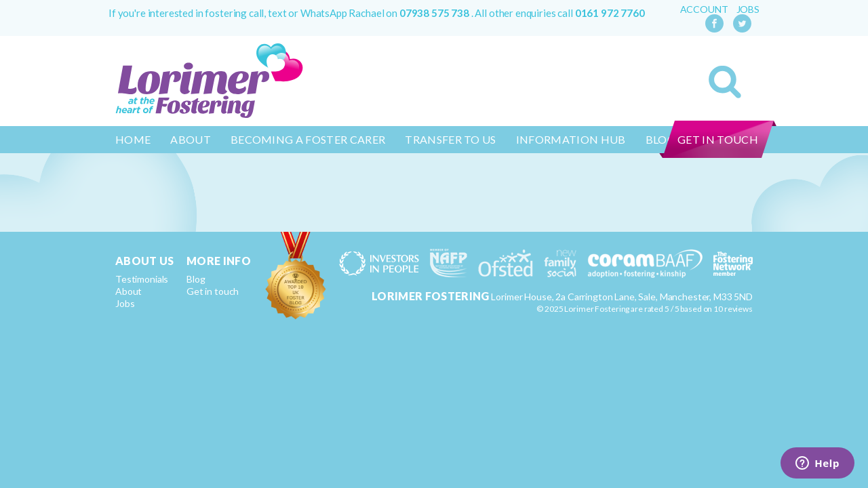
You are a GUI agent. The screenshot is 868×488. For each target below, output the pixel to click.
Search (725, 82)
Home (133, 139)
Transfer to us (450, 139)
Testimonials (142, 279)
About (191, 139)
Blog (196, 279)
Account (704, 9)
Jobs (748, 9)
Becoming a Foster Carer (308, 139)
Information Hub (571, 139)
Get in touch (718, 139)
